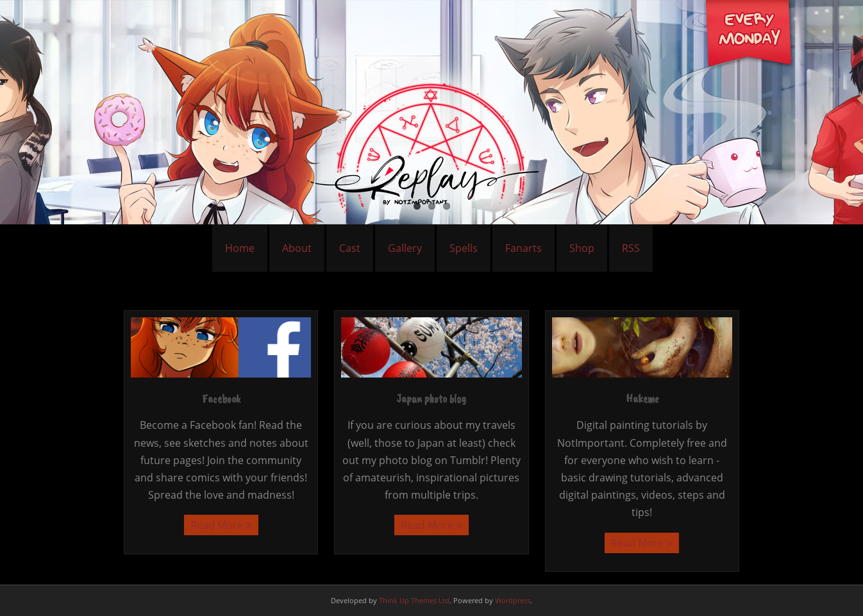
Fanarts (524, 248)
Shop (582, 248)
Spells (464, 248)
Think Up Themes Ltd (414, 600)
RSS (631, 248)
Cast (350, 248)
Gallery (405, 248)
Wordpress (513, 600)
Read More (217, 525)
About (297, 248)
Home (240, 248)
